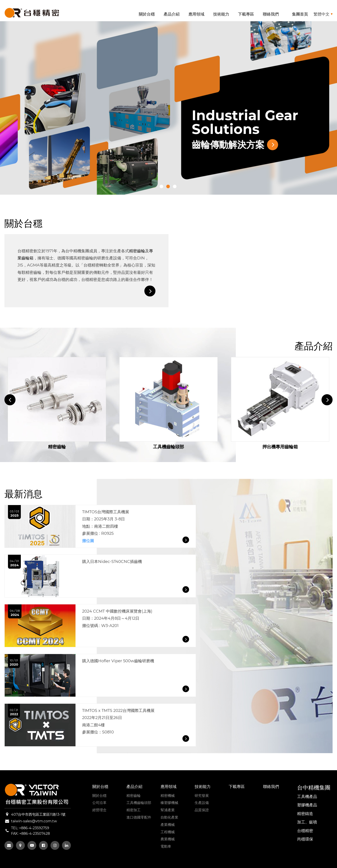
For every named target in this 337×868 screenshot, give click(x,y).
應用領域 (196, 14)
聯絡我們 (271, 14)
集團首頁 (300, 14)
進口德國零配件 (139, 817)
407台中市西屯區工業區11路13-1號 (38, 814)
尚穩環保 (305, 839)
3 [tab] (175, 186)
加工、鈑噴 (307, 822)
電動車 (166, 846)
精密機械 (168, 796)
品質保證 (202, 810)
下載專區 (246, 14)
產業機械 (168, 825)
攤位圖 (88, 541)
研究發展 (202, 796)
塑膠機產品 (307, 805)
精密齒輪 (137, 251)
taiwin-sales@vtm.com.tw (34, 821)
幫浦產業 (168, 810)
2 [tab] (168, 186)
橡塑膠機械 (169, 803)
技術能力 (221, 14)
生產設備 (202, 803)
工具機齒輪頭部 (139, 803)
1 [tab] (161, 186)
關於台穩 (147, 14)
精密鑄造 (305, 814)
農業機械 (168, 839)
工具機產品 (307, 797)
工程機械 (168, 832)
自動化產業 (169, 817)
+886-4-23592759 (34, 828)
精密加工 (134, 810)
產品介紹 (172, 14)
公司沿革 (99, 803)
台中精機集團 (314, 788)
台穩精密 (305, 831)
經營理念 (99, 810)
